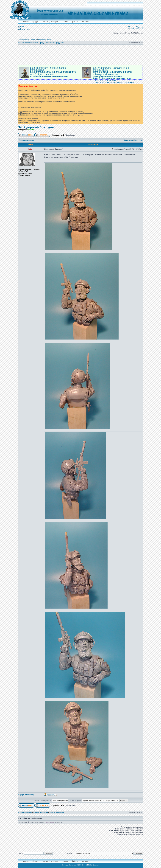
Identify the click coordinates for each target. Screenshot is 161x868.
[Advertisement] (80, 55)
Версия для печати (26, 140)
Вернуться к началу (26, 795)
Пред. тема (128, 140)
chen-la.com (72, 865)
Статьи (45, 22)
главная (25, 22)
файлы (75, 22)
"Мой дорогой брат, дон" (36, 127)
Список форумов (25, 43)
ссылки (65, 22)
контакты (85, 22)
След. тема (138, 140)
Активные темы (44, 39)
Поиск (139, 28)
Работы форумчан (41, 43)
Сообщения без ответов (27, 39)
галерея (55, 22)
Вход (21, 27)
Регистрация (24, 29)
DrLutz (31, 130)
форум (35, 22)
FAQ (131, 28)
